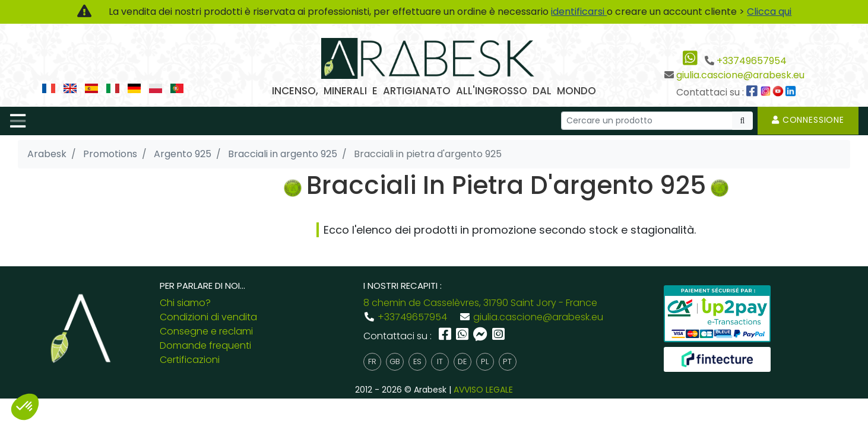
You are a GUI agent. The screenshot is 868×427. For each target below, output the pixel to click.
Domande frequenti (205, 345)
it (440, 361)
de (462, 361)
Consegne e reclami (206, 331)
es (417, 361)
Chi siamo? (185, 303)
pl (485, 361)
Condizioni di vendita (208, 317)
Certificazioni (190, 360)
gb (395, 361)
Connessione (808, 120)
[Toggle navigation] (18, 121)
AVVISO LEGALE (483, 390)
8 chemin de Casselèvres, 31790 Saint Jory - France (480, 303)
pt (507, 361)
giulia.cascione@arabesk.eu (740, 75)
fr (372, 361)
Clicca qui (769, 12)
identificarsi (579, 12)
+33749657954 (752, 61)
